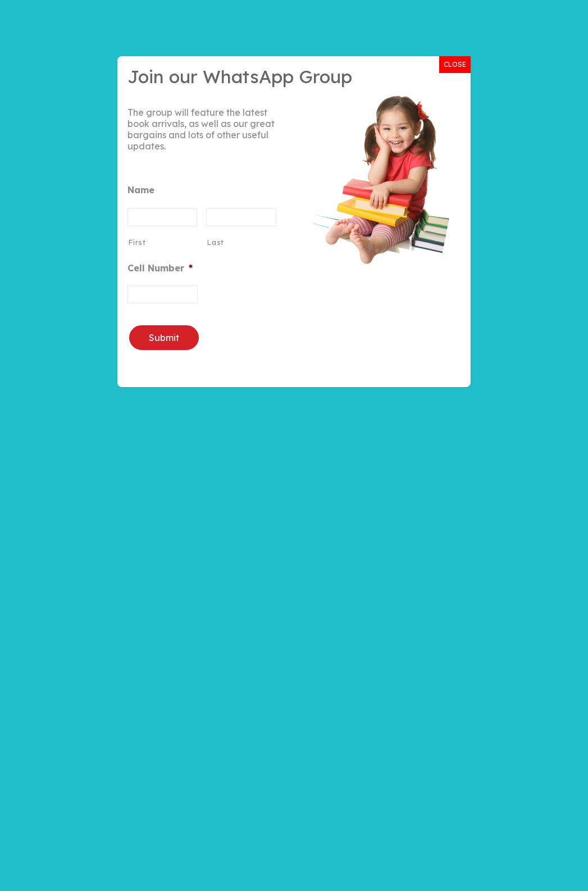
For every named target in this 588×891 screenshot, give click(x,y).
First (137, 242)
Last (215, 242)
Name (141, 190)
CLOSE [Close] (455, 64)
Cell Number (160, 268)
